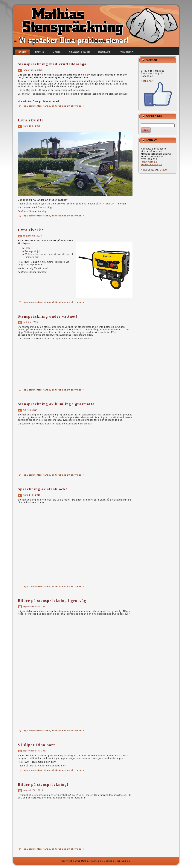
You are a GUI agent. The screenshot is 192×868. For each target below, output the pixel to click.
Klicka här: (157, 93)
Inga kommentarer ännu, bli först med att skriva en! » (54, 106)
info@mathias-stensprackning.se (152, 163)
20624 (164, 170)
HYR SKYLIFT (108, 204)
